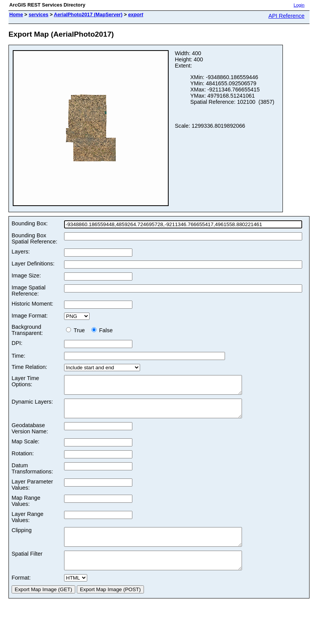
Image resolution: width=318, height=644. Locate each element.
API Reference (286, 16)
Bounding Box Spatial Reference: (34, 238)
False (102, 330)
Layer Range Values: (27, 524)
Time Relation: (29, 367)
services (38, 14)
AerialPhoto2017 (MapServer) (88, 14)
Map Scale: (25, 448)
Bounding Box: (30, 223)
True (77, 330)
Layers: (21, 252)
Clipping (22, 537)
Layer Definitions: (33, 264)
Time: (18, 356)
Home (16, 14)
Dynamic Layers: (32, 405)
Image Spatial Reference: (29, 291)
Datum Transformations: (32, 475)
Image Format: (30, 316)
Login (299, 5)
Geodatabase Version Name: (30, 435)
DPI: (17, 343)
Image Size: (26, 276)
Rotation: (23, 460)
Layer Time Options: (25, 381)
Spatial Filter (27, 564)
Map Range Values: (26, 508)
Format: (21, 592)
